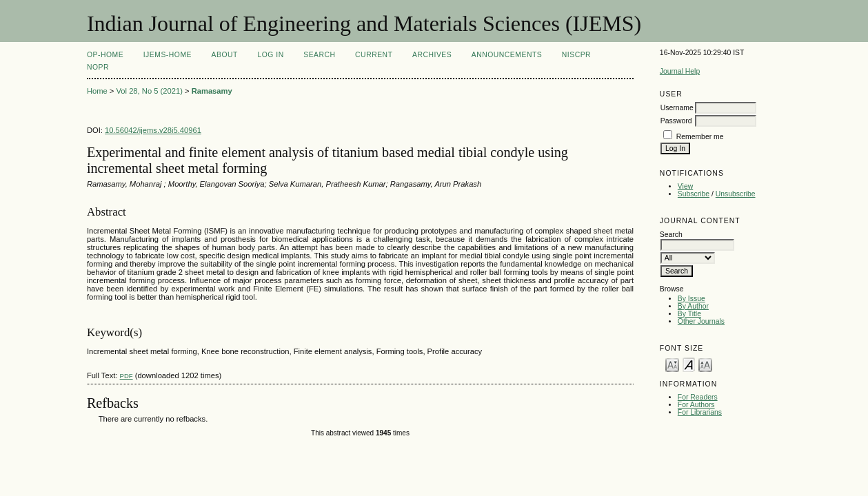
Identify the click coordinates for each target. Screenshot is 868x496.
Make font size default (689, 364)
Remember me (700, 137)
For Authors (696, 405)
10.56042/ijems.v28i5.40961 (153, 130)
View (685, 186)
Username (677, 108)
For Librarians (700, 412)
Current (374, 55)
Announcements (507, 55)
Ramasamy (212, 91)
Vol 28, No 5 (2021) (149, 91)
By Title (689, 314)
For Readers (698, 397)
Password (676, 121)
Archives (432, 55)
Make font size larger (705, 364)
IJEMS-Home (168, 55)
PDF (127, 376)
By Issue (692, 299)
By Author (693, 306)
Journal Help (680, 71)
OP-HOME (105, 55)
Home (97, 91)
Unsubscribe (736, 194)
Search (319, 55)
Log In (270, 55)
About (225, 55)
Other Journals (701, 321)
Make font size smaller (672, 364)
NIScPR (576, 55)
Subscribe (694, 194)
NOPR (98, 67)
